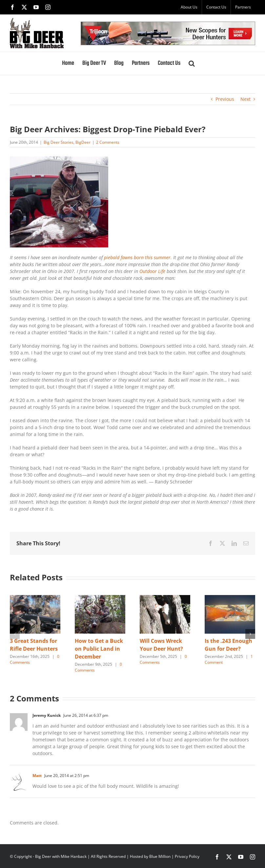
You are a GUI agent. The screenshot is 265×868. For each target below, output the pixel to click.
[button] (192, 63)
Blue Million (160, 856)
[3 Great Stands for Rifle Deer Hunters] (35, 598)
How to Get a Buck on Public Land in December (99, 649)
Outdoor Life (153, 271)
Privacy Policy (187, 856)
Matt (37, 776)
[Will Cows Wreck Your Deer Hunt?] (165, 598)
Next (245, 99)
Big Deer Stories (59, 142)
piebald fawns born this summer (137, 257)
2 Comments (108, 142)
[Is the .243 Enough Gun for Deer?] (230, 598)
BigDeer (83, 142)
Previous (225, 99)
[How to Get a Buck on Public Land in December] (100, 598)
